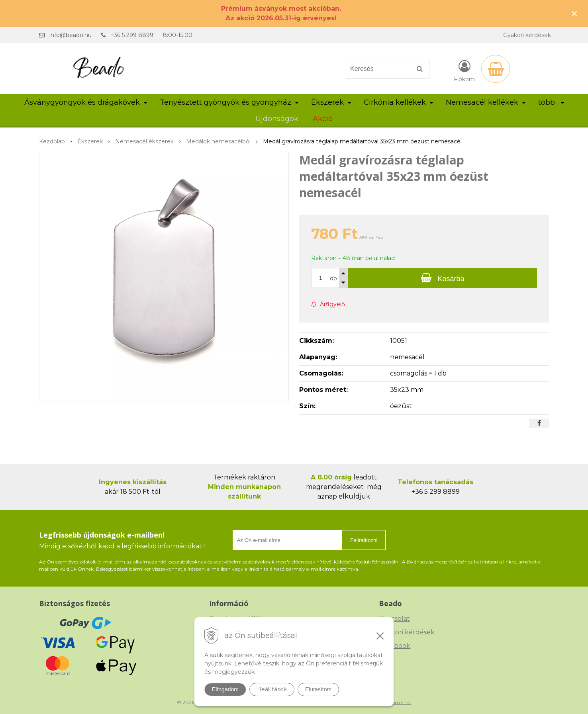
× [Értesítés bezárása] (574, 13)
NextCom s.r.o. (395, 702)
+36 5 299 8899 (132, 35)
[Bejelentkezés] (464, 70)
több (551, 102)
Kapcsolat (394, 619)
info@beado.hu (71, 35)
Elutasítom (318, 689)
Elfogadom (225, 689)
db (333, 278)
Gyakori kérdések (527, 35)
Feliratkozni (364, 540)
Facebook (395, 646)
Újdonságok (277, 119)
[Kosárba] (443, 278)
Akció (323, 119)
